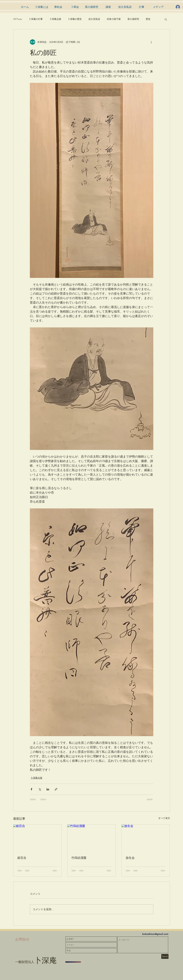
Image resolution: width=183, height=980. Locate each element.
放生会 (130, 858)
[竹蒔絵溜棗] (91, 838)
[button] (166, 19)
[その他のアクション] (151, 42)
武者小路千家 (114, 19)
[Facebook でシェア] (31, 789)
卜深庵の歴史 (75, 19)
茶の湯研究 (133, 19)
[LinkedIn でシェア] (48, 789)
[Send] (165, 956)
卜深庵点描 (55, 19)
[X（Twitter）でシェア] (40, 789)
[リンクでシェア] (56, 789)
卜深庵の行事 (36, 19)
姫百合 (22, 858)
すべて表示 (164, 818)
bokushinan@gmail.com (155, 934)
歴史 (148, 19)
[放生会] (146, 838)
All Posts (18, 19)
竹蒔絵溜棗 (79, 858)
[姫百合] (37, 838)
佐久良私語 (94, 19)
